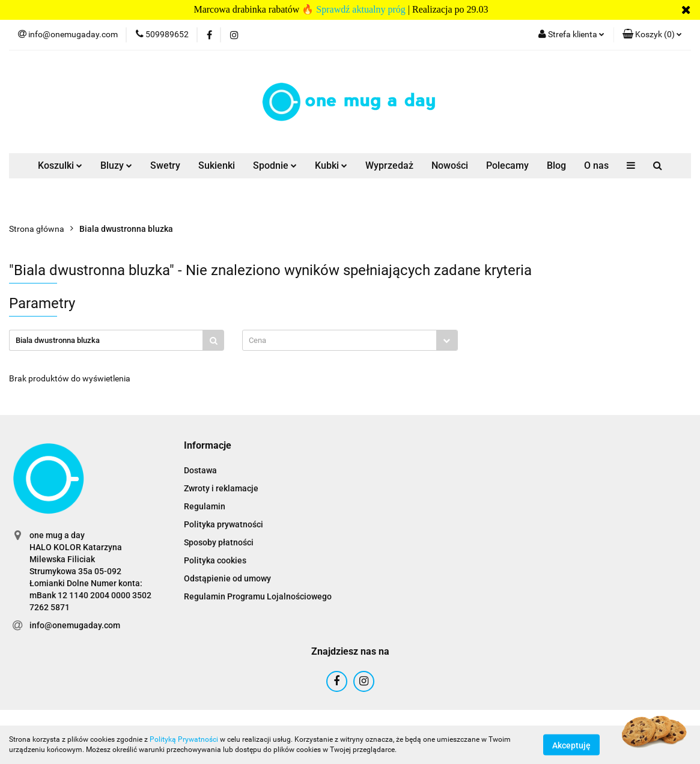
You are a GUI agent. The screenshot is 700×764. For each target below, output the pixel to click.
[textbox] (339, 340)
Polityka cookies (215, 560)
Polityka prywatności (224, 524)
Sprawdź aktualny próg (361, 9)
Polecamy (507, 165)
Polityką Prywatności (184, 739)
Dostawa (200, 470)
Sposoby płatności (219, 542)
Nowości (450, 165)
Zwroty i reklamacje (221, 488)
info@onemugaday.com (75, 625)
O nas (596, 165)
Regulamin (205, 506)
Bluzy (116, 165)
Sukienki (217, 165)
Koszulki (60, 165)
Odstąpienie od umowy (227, 578)
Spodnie (275, 165)
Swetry (165, 165)
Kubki (331, 165)
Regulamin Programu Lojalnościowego (258, 596)
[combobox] (350, 340)
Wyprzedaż (389, 165)
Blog (556, 165)
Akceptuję (571, 745)
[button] (652, 35)
